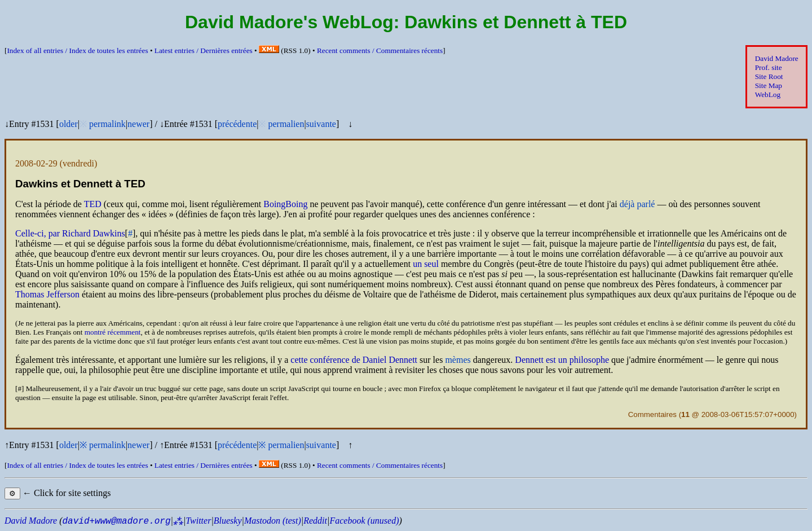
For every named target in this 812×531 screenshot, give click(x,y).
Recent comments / (380, 51)
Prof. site (769, 67)
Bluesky (228, 521)
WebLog (768, 95)
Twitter (198, 521)
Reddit (315, 521)
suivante (321, 124)
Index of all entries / (77, 51)
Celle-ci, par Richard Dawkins (70, 233)
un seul (426, 264)
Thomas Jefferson (47, 294)
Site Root (769, 76)
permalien (286, 124)
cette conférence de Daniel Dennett (354, 360)
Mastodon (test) (273, 521)
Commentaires (652, 414)
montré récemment (113, 332)
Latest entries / (204, 51)
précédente (237, 124)
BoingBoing (285, 204)
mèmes (458, 360)
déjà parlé (637, 204)
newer (138, 124)
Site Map (769, 85)
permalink (107, 124)
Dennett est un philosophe (562, 360)
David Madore (777, 58)
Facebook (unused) (364, 521)
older (69, 124)
